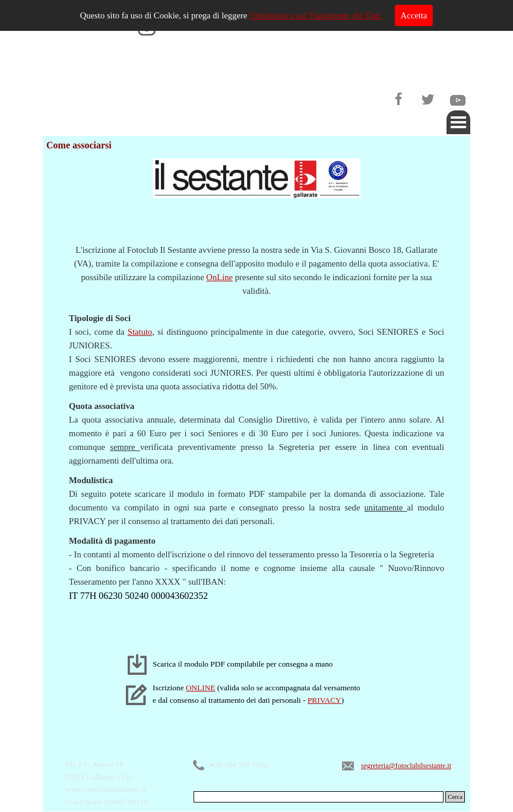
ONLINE (201, 688)
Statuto (140, 332)
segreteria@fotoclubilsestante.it (406, 766)
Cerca (455, 797)
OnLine (219, 277)
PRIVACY (324, 700)
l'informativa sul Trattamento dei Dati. (316, 15)
